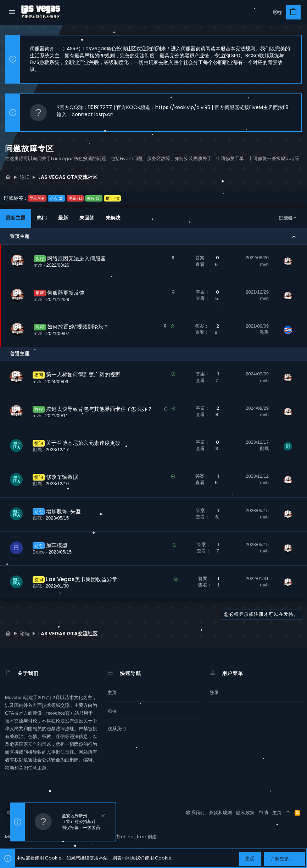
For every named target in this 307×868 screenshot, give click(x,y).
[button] (12, 12)
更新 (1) (75, 198)
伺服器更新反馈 (66, 293)
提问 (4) (113, 198)
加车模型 (57, 545)
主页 (112, 693)
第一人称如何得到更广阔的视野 (83, 375)
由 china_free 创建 (136, 837)
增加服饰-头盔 (63, 511)
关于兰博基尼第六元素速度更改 (83, 443)
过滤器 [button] (286, 218)
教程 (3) (94, 198)
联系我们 (117, 729)
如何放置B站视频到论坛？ (78, 327)
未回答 (87, 218)
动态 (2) (57, 198)
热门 (42, 218)
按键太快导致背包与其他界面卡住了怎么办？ (99, 409)
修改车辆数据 (62, 477)
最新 (63, 218)
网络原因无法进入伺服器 (76, 258)
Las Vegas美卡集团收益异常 (82, 579)
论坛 (112, 711)
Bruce (39, 552)
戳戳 (37, 450)
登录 (214, 693)
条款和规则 (220, 813)
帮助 (263, 813)
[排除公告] (102, 816)
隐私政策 (245, 813)
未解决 (113, 218)
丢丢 (264, 332)
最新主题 (16, 218)
